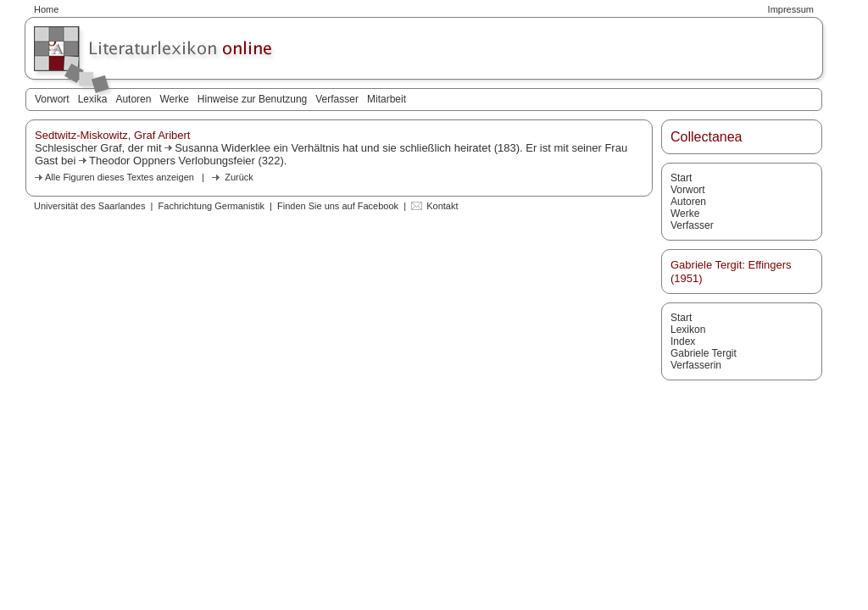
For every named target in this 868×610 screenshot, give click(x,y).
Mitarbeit (387, 99)
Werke (174, 99)
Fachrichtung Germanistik (211, 206)
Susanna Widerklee (223, 148)
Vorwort (52, 99)
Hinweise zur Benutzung (252, 99)
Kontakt (442, 206)
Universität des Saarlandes (89, 206)
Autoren (133, 99)
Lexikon (688, 330)
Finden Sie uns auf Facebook (338, 206)
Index (683, 341)
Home (46, 9)
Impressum (791, 9)
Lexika (93, 99)
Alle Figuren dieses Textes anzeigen (120, 177)
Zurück (239, 177)
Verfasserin (696, 365)
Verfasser (337, 99)
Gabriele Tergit (704, 353)
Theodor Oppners (132, 161)
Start (681, 178)
